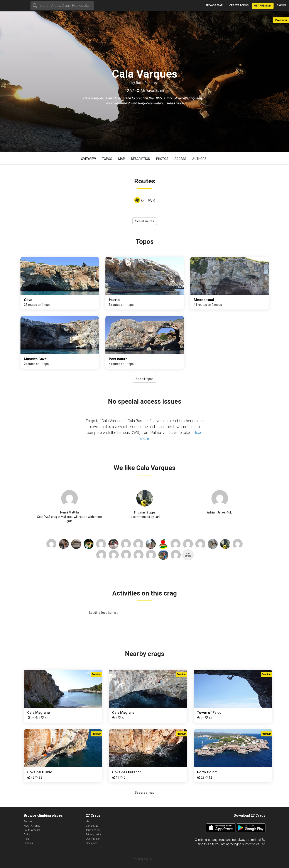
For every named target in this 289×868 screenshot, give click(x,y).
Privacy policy (94, 835)
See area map (144, 793)
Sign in (281, 5)
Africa (27, 835)
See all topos (144, 379)
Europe (28, 821)
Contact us (92, 826)
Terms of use (93, 830)
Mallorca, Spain (152, 91)
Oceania (28, 843)
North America (32, 826)
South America (32, 830)
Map (122, 159)
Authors (199, 159)
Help (88, 821)
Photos (162, 159)
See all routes (145, 221)
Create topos (239, 5)
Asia (26, 839)
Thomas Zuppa (144, 512)
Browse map (214, 5)
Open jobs (92, 843)
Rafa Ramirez (147, 83)
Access (180, 159)
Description (141, 159)
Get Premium (263, 6)
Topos (107, 159)
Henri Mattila (69, 512)
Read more (175, 103)
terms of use (256, 844)
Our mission (93, 839)
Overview (88, 159)
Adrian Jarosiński (220, 512)
